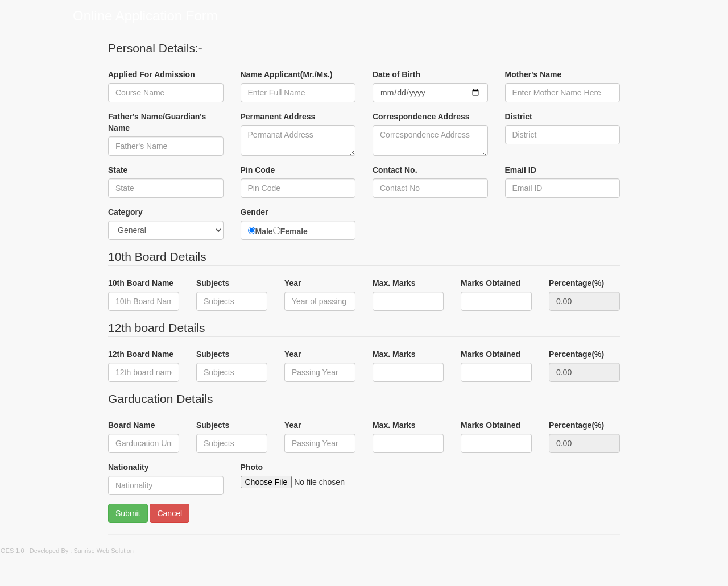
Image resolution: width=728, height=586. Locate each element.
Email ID (521, 170)
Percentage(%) (576, 283)
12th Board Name (141, 354)
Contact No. (395, 170)
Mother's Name (533, 74)
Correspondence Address (421, 117)
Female (294, 231)
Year (293, 283)
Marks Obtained (491, 283)
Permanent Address (278, 117)
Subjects (213, 283)
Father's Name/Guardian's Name (157, 122)
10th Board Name (141, 283)
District (519, 117)
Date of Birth (396, 74)
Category (125, 212)
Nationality (129, 467)
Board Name (131, 425)
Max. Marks (394, 283)
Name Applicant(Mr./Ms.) (287, 74)
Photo (252, 467)
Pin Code (258, 170)
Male (264, 231)
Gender (255, 212)
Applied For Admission (152, 74)
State (118, 170)
